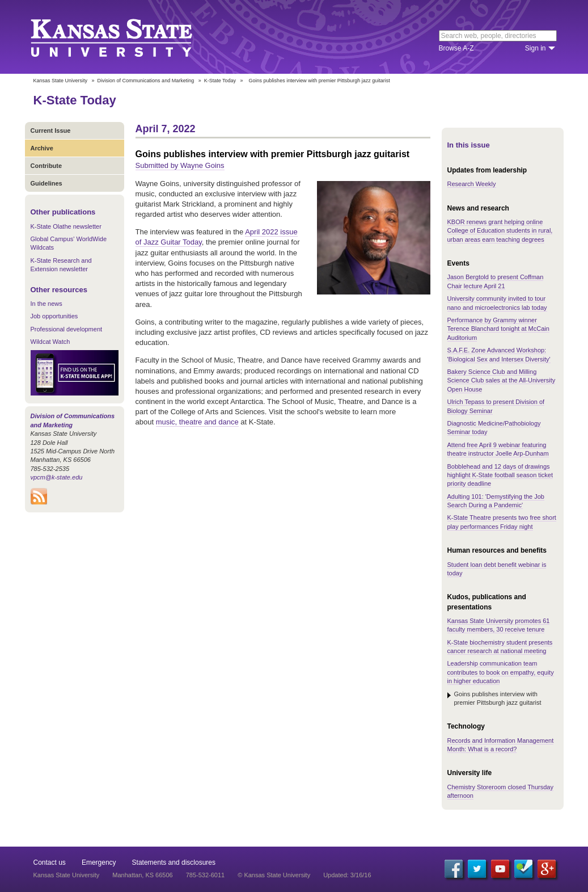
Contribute (46, 166)
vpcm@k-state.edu (57, 477)
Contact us (50, 862)
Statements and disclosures (174, 862)
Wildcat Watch (50, 342)
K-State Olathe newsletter (66, 226)
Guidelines (46, 183)
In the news (46, 304)
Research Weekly (472, 184)
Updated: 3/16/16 (347, 875)
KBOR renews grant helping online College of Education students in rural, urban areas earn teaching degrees (500, 231)
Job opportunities (54, 316)
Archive (42, 148)
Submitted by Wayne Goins (180, 165)
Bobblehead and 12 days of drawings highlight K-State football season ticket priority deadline (500, 475)
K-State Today (220, 81)
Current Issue (51, 131)
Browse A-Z (456, 48)
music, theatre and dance (197, 422)
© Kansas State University (274, 875)
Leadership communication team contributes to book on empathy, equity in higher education (501, 672)
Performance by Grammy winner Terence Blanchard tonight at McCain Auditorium (498, 329)
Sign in (536, 48)
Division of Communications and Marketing (146, 81)
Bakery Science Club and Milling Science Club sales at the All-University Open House (502, 380)
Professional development (67, 329)
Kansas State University (126, 37)
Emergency (99, 862)
